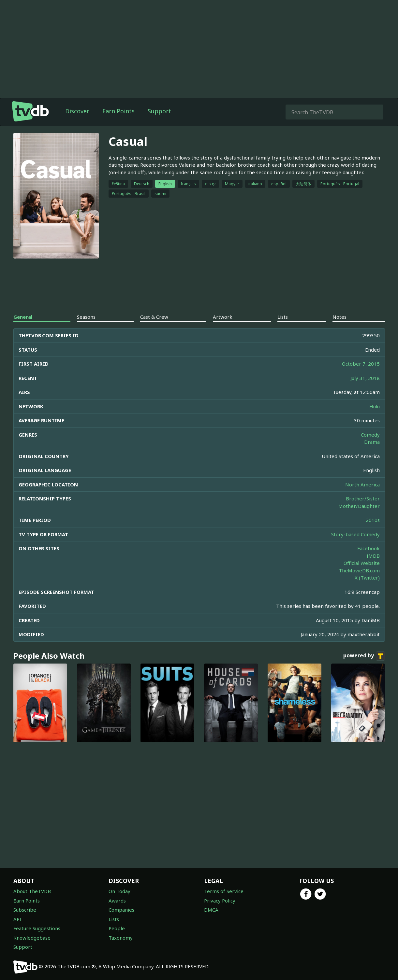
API (17, 919)
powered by (364, 656)
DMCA (211, 910)
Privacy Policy (220, 901)
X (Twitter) (367, 578)
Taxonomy (121, 938)
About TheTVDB (32, 891)
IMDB (373, 556)
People (117, 928)
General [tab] (23, 317)
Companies (121, 910)
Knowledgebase (32, 938)
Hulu (375, 406)
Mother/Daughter (359, 506)
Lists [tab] (283, 317)
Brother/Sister (363, 498)
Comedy (370, 435)
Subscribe (25, 910)
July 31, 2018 (365, 378)
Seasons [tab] (86, 317)
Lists (114, 919)
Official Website (362, 563)
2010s (373, 520)
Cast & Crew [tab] (154, 317)
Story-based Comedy (355, 534)
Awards (117, 901)
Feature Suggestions (37, 928)
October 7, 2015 (361, 364)
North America (362, 484)
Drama (372, 442)
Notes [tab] (339, 317)
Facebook (369, 548)
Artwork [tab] (223, 317)
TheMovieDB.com (359, 570)
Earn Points (118, 111)
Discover (77, 111)
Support (159, 111)
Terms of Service (224, 891)
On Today (119, 891)
